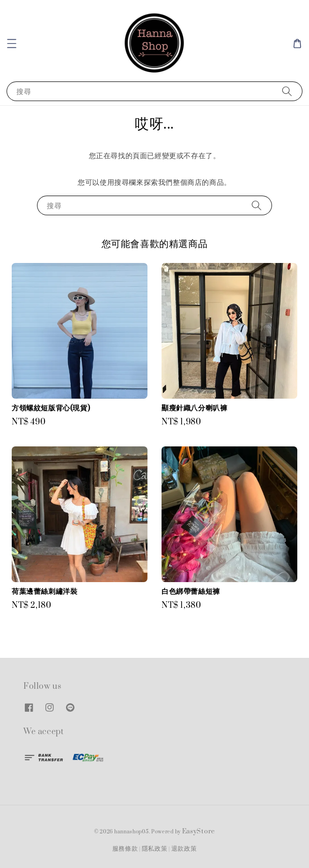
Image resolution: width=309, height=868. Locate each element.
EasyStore (199, 832)
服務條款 (125, 849)
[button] (12, 44)
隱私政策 (155, 849)
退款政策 (184, 849)
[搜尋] (287, 91)
